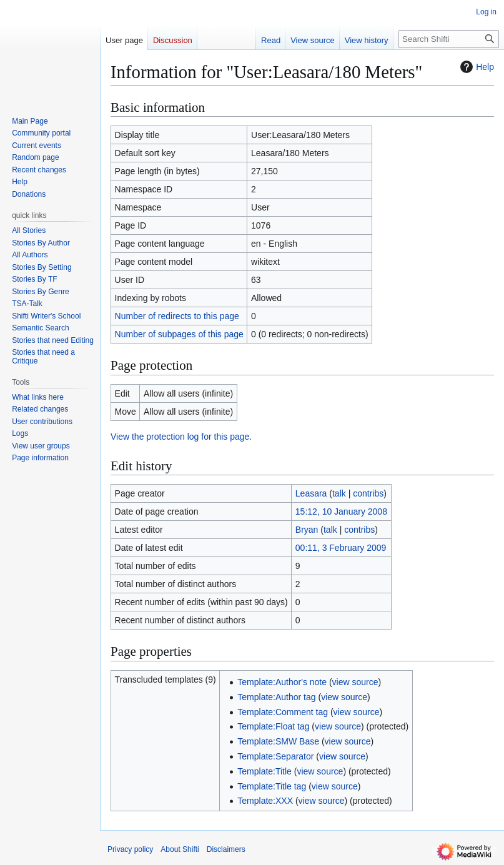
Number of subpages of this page (179, 334)
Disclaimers (226, 849)
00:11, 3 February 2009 (341, 548)
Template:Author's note (282, 682)
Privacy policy (130, 849)
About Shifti (180, 849)
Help (476, 67)
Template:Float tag (273, 726)
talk (339, 493)
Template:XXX (265, 801)
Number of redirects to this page (177, 316)
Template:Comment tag (283, 712)
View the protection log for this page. (181, 437)
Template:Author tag (276, 697)
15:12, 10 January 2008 (341, 512)
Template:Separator (275, 756)
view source (355, 682)
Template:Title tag (272, 786)
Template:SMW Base (278, 741)
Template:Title (264, 771)
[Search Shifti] (449, 39)
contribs (368, 493)
